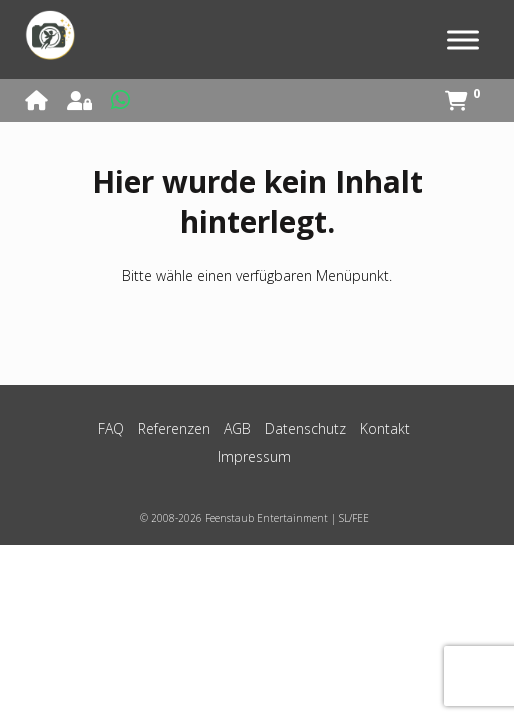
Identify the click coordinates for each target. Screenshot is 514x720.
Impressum (254, 457)
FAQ (111, 429)
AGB (237, 429)
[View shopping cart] (462, 102)
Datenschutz (305, 429)
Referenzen (174, 429)
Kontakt (385, 429)
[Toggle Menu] (463, 39)
